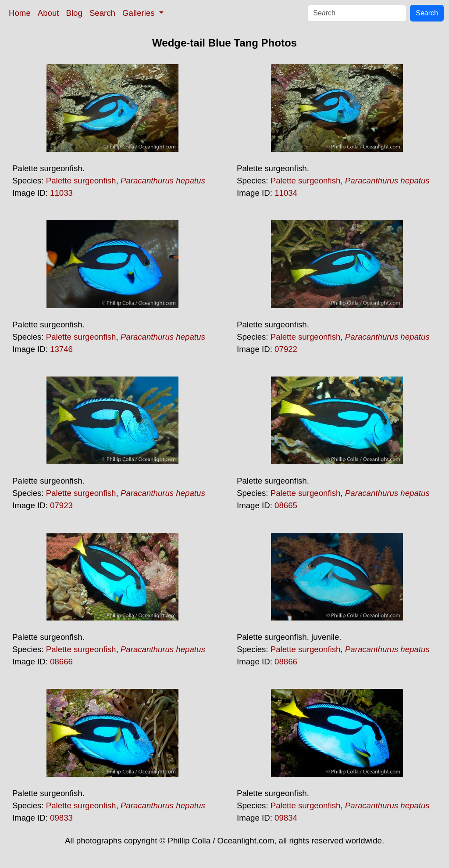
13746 (61, 349)
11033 (61, 193)
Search (102, 13)
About (48, 13)
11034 (286, 193)
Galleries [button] (140, 13)
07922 (286, 349)
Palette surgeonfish (81, 181)
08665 (286, 505)
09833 (61, 818)
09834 (286, 818)
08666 (61, 662)
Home (20, 13)
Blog (74, 13)
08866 (286, 662)
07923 (61, 505)
